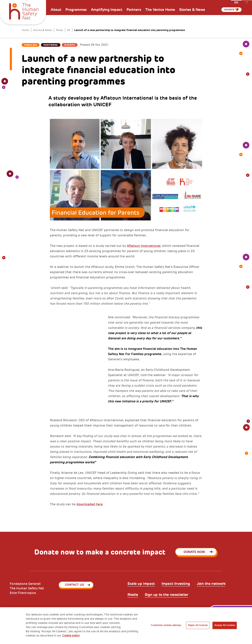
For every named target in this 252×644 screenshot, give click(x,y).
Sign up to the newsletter (167, 595)
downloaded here (90, 504)
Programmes (76, 10)
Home (25, 30)
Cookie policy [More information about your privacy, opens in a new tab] (71, 636)
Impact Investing (176, 584)
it (247, 2)
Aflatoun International (144, 246)
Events (70, 45)
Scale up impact (141, 584)
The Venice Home (160, 10)
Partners (134, 10)
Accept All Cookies (225, 625)
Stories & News (192, 10)
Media (133, 595)
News (59, 30)
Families (31, 45)
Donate (228, 10)
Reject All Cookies (198, 625)
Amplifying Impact (107, 10)
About (56, 10)
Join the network (211, 584)
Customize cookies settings (166, 625)
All (69, 30)
